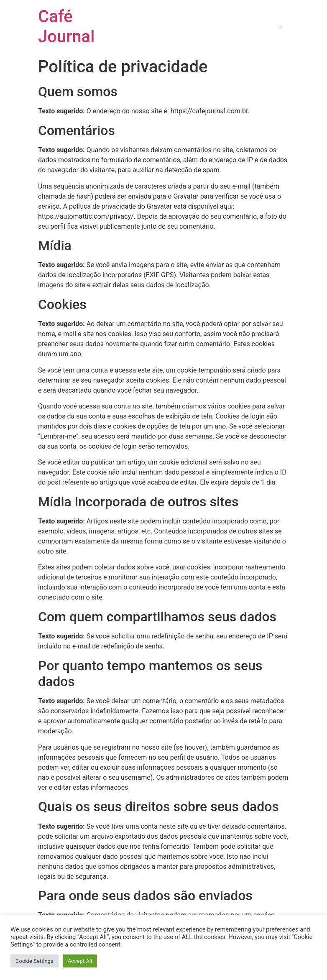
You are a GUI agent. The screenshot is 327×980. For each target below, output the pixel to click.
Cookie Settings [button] (34, 961)
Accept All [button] (80, 961)
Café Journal (66, 27)
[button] (280, 27)
